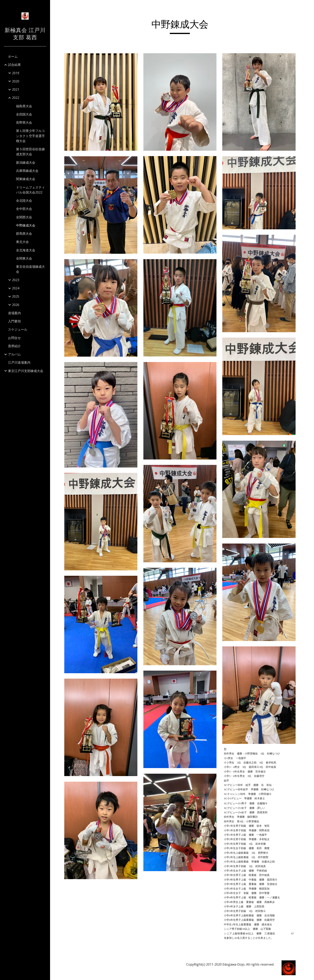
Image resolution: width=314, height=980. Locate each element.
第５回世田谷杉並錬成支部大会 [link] (30, 152)
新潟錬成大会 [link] (26, 162)
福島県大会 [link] (24, 106)
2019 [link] (16, 73)
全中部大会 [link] (24, 209)
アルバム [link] (14, 354)
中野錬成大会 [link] (26, 225)
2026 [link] (16, 305)
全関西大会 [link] (24, 217)
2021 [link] (16, 89)
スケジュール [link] (18, 329)
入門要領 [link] (14, 321)
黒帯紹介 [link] (14, 346)
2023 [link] (16, 280)
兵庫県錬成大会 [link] (27, 171)
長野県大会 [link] (24, 122)
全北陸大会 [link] (24, 201)
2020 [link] (16, 81)
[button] (309, 6)
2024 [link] (16, 288)
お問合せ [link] (14, 338)
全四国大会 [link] (24, 114)
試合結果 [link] (14, 65)
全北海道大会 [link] (26, 250)
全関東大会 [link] (24, 258)
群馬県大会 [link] (24, 234)
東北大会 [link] (22, 242)
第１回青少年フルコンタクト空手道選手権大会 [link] (30, 136)
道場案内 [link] (14, 313)
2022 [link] (16, 98)
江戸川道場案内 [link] (19, 362)
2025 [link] (16, 296)
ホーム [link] (13, 56)
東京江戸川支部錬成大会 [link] (26, 371)
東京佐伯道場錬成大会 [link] (30, 269)
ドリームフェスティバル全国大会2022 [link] (30, 190)
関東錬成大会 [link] (26, 179)
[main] (182, 26)
